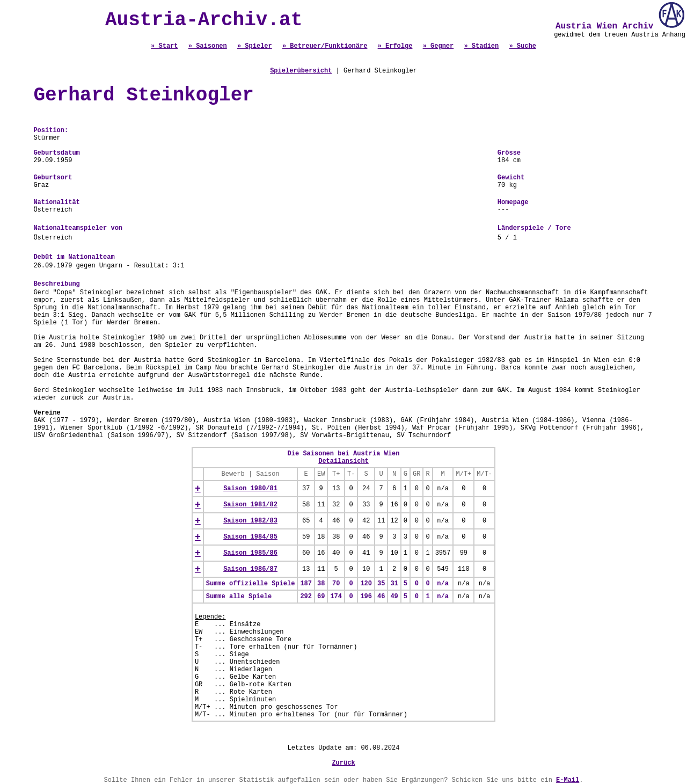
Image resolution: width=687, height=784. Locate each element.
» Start (164, 46)
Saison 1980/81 (250, 489)
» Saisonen (208, 46)
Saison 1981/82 (250, 505)
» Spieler (255, 46)
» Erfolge (395, 46)
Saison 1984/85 (250, 537)
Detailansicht (343, 461)
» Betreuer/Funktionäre (325, 46)
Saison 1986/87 (250, 569)
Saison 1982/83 (250, 521)
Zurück (343, 763)
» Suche (522, 46)
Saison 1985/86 (250, 553)
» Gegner (438, 46)
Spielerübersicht (301, 71)
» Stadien (481, 46)
